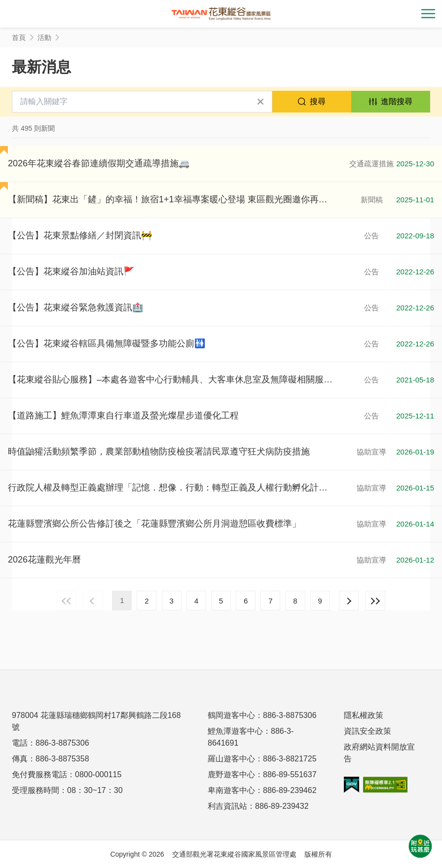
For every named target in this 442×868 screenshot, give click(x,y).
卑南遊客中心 (231, 790)
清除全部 (260, 102)
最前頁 (67, 601)
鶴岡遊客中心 (231, 715)
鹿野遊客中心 (231, 774)
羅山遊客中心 (231, 759)
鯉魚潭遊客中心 (235, 731)
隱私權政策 (364, 715)
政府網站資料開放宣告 (379, 753)
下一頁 (349, 601)
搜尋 (318, 101)
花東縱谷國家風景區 (221, 14)
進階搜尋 (397, 101)
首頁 (19, 38)
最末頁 (375, 601)
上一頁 (93, 601)
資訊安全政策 (368, 731)
